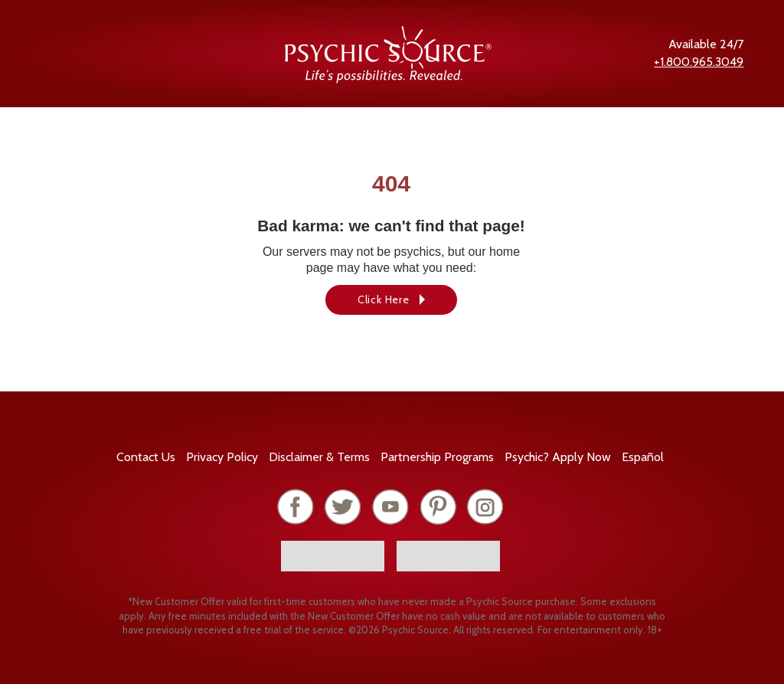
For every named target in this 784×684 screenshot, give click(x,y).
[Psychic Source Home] (388, 79)
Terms (319, 457)
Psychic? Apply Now (558, 457)
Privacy (222, 457)
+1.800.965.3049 (699, 62)
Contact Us (146, 457)
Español (643, 457)
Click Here (384, 299)
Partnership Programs (437, 457)
